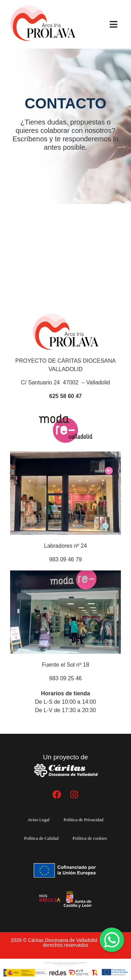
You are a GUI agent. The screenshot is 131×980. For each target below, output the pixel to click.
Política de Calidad (41, 838)
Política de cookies (90, 838)
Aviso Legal (39, 820)
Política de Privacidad (83, 820)
